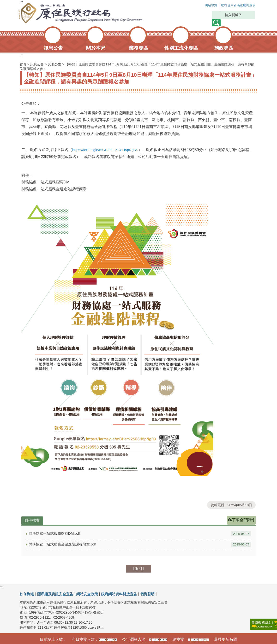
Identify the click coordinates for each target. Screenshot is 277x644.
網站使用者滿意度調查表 (234, 5)
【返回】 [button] (138, 568)
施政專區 (224, 48)
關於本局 (96, 48)
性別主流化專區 (181, 48)
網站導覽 (200, 5)
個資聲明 (155, 593)
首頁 (23, 64)
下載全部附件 (241, 520)
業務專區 (138, 48)
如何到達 (27, 593)
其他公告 (54, 64)
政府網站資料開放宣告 (125, 593)
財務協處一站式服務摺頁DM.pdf (56, 533)
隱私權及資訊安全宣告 (57, 593)
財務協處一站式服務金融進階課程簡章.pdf (64, 544)
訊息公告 (53, 48)
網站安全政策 (91, 593)
